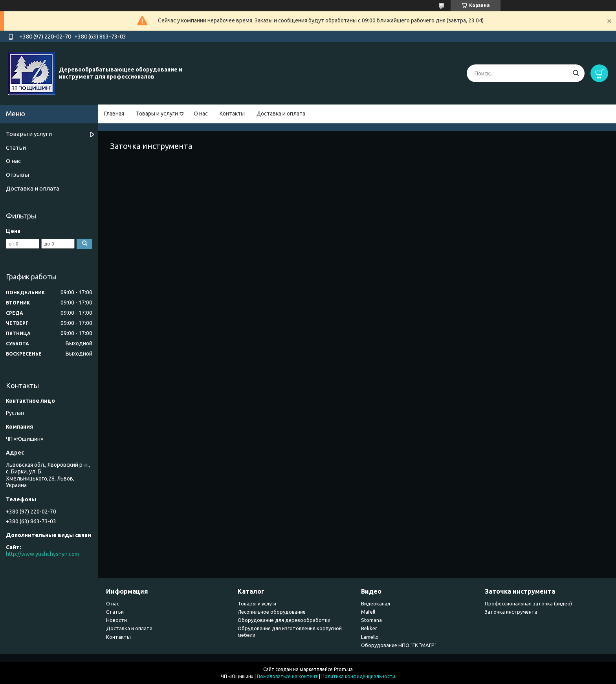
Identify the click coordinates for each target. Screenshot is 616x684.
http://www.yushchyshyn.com (42, 554)
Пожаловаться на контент (287, 676)
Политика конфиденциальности (358, 676)
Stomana (371, 620)
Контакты (232, 114)
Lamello (370, 637)
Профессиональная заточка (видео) (528, 603)
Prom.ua (343, 669)
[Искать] (576, 73)
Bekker (369, 628)
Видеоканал (376, 603)
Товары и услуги (157, 114)
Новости (116, 620)
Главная (114, 114)
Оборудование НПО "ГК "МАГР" (399, 645)
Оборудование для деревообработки (284, 620)
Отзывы (17, 175)
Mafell (368, 612)
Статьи (16, 148)
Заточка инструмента (511, 612)
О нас (201, 114)
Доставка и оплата (281, 114)
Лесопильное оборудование (272, 612)
